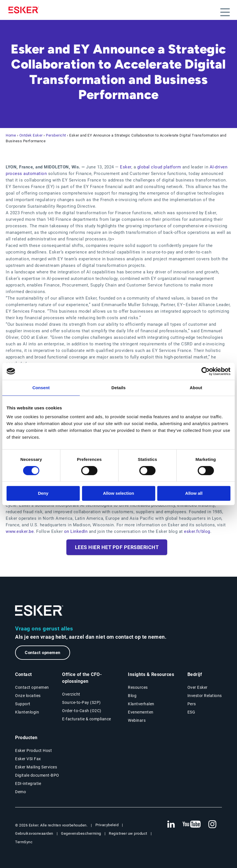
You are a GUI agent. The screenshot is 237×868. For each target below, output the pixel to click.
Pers (192, 704)
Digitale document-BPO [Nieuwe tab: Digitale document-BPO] (37, 775)
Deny (43, 493)
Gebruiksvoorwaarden (34, 833)
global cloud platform (160, 167)
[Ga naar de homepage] (39, 611)
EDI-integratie (28, 784)
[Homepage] (25, 10)
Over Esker (198, 687)
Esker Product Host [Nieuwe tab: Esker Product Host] (33, 751)
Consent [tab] (41, 388)
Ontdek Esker (31, 135)
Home (11, 135)
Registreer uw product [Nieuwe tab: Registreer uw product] (128, 833)
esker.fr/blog (197, 531)
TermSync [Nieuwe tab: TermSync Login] (24, 842)
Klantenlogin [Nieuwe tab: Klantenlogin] (27, 712)
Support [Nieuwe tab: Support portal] (23, 704)
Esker (126, 167)
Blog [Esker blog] (132, 696)
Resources (138, 687)
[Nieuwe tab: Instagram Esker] (213, 824)
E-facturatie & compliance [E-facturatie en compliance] (87, 719)
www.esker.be (20, 531)
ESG (191, 712)
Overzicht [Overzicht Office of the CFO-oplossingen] (71, 694)
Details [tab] (118, 388)
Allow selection (118, 493)
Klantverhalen (141, 704)
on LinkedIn (76, 531)
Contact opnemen (43, 653)
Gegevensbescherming (81, 833)
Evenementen (141, 712)
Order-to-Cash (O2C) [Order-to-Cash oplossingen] (82, 711)
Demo (21, 792)
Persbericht (56, 135)
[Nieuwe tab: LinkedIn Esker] (171, 824)
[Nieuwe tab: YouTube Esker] (192, 824)
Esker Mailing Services (36, 767)
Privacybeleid (107, 825)
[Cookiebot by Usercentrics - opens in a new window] (206, 371)
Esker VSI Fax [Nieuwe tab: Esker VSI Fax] (28, 759)
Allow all (194, 493)
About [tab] (196, 388)
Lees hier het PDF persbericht (117, 547)
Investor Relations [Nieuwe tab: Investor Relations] (205, 696)
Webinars (137, 720)
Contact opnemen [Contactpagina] (32, 687)
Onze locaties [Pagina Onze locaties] (28, 696)
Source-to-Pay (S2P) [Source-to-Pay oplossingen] (81, 702)
